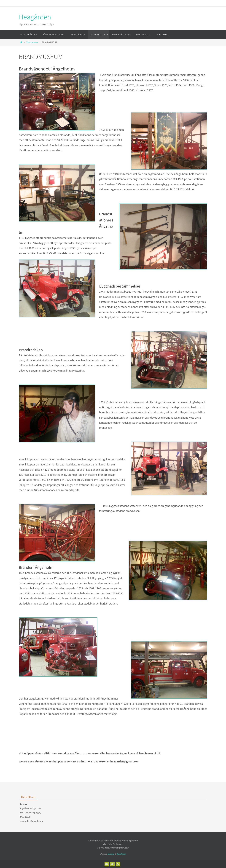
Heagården (35, 17)
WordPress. (121, 854)
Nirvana (111, 854)
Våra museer (32, 42)
